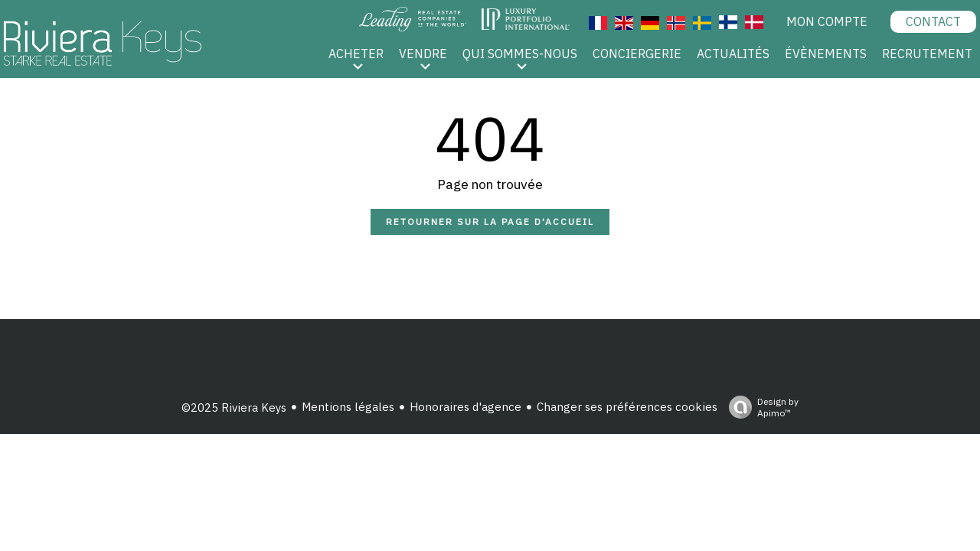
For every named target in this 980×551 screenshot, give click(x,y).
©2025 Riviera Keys (234, 408)
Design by (760, 407)
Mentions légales (348, 407)
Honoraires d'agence (465, 407)
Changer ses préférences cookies (627, 407)
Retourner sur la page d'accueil (490, 222)
